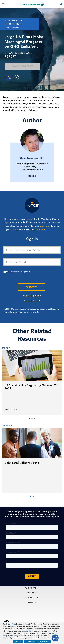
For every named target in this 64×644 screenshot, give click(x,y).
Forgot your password (32, 296)
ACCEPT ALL (18, 642)
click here (45, 226)
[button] (29, 419)
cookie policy (27, 631)
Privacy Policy (11, 624)
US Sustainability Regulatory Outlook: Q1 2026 (31, 387)
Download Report (22, 66)
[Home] (32, 4)
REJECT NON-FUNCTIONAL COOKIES (37, 642)
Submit (31, 287)
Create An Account (32, 301)
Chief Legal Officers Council (22, 463)
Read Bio (32, 176)
